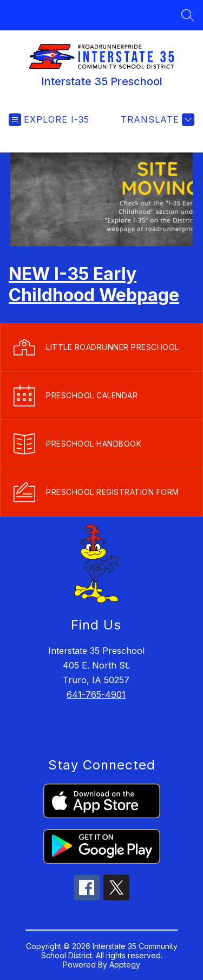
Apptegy (125, 965)
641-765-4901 (96, 695)
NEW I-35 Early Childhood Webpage (94, 284)
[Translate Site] (156, 120)
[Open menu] (49, 120)
